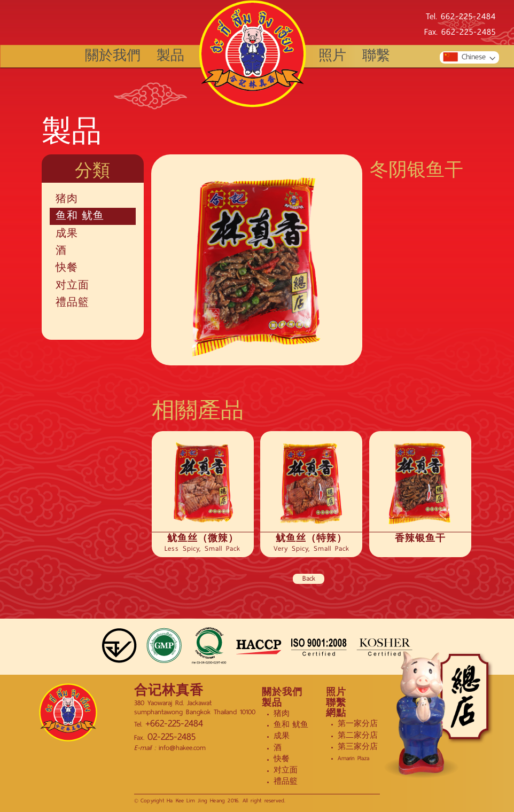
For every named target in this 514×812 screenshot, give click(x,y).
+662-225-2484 (174, 724)
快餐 (67, 268)
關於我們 (113, 57)
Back (309, 579)
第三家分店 (358, 747)
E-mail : (145, 748)
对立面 (72, 286)
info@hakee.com (181, 748)
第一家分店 (358, 724)
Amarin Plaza (353, 758)
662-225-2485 (469, 33)
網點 (336, 713)
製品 (170, 56)
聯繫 (376, 56)
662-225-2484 (468, 17)
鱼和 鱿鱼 (80, 216)
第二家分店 (358, 736)
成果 (67, 234)
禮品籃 (72, 303)
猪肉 (67, 199)
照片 (332, 56)
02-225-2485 (172, 737)
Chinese (464, 57)
